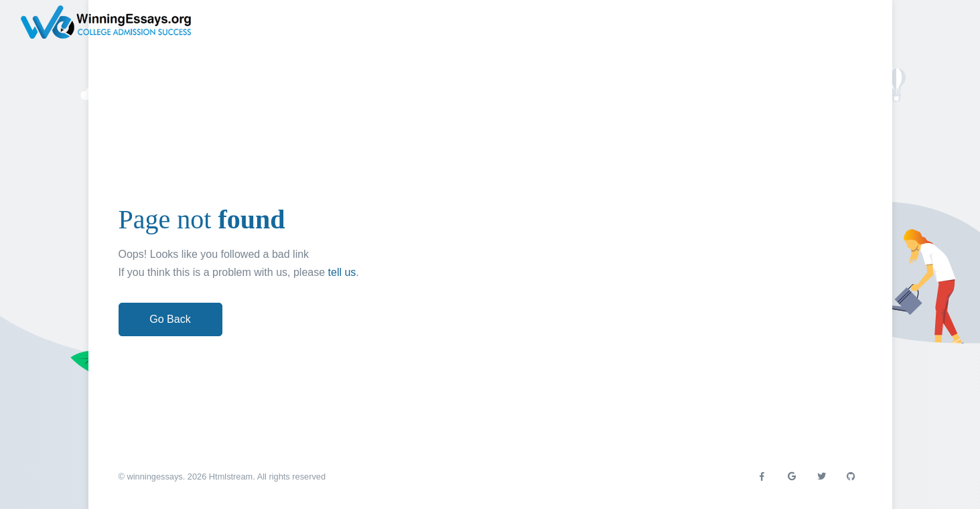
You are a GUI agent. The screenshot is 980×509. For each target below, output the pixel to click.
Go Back (170, 319)
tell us (342, 272)
